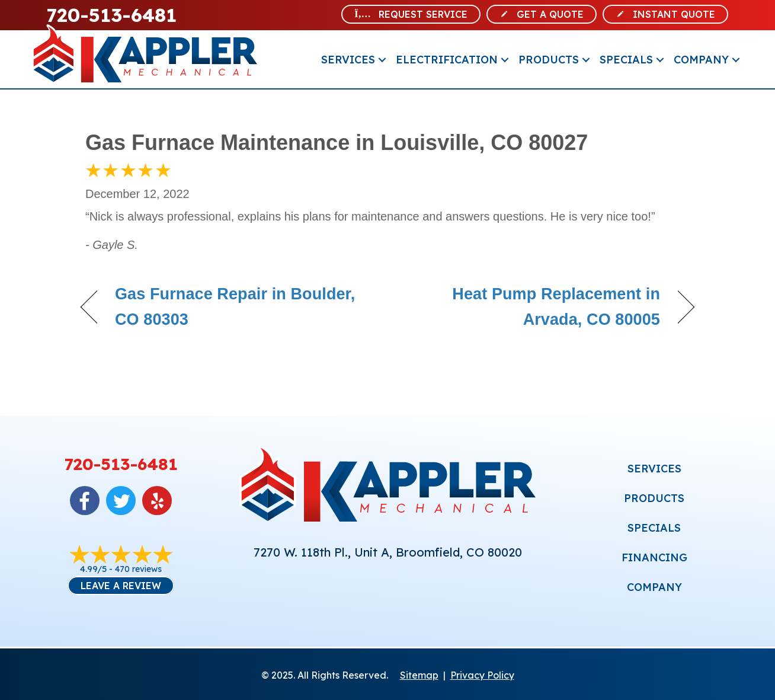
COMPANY (654, 587)
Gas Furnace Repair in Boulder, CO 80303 (235, 307)
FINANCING (654, 557)
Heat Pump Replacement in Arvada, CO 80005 (533, 307)
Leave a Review (121, 586)
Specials (626, 60)
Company (701, 60)
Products (549, 60)
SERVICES (654, 469)
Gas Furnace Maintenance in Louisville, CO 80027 (337, 143)
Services (348, 60)
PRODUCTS (654, 498)
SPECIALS (654, 528)
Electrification (447, 60)
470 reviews (138, 569)
